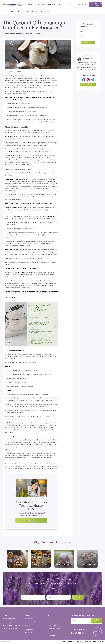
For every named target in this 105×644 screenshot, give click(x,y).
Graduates (52, 5)
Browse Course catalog (9, 619)
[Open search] (68, 4)
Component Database (91, 642)
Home (5, 12)
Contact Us (102, 642)
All (49, 619)
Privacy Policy (79, 642)
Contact (28, 625)
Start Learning (96, 5)
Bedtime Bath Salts (87, 565)
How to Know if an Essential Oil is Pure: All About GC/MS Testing (16, 561)
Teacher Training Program (10, 629)
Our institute (29, 619)
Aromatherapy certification (10, 622)
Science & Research (54, 622)
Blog (38, 5)
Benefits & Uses (53, 625)
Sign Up (78, 597)
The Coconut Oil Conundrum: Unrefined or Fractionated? (34, 12)
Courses (30, 5)
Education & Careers (54, 629)
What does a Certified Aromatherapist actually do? (39, 561)
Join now (88, 42)
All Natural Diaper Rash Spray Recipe (64, 563)
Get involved (29, 633)
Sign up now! (31, 520)
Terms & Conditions (68, 642)
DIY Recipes (51, 636)
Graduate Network (31, 636)
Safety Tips (51, 632)
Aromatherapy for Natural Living (12, 625)
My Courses (82, 5)
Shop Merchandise (31, 622)
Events (44, 5)
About (61, 5)
